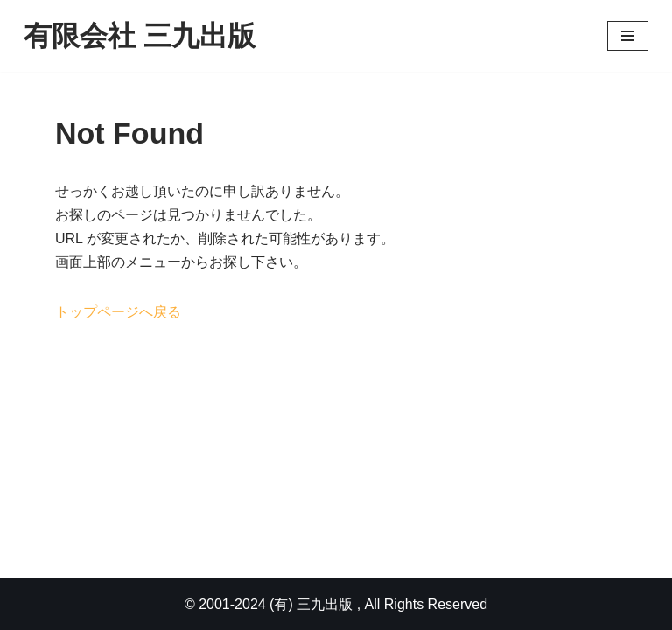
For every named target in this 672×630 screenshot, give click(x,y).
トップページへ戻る (118, 312)
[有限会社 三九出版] (140, 36)
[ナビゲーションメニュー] (628, 36)
